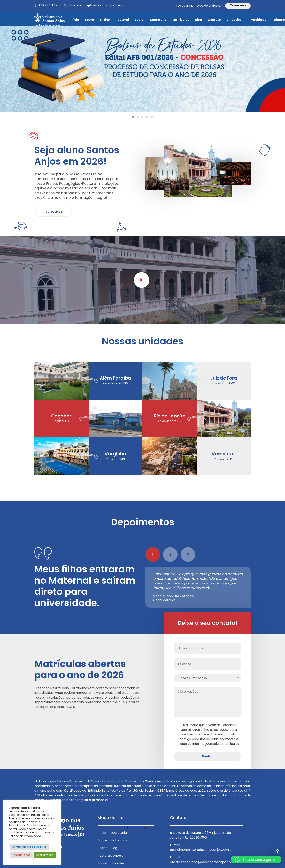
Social (139, 20)
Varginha (115, 454)
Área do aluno (184, 6)
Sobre (89, 20)
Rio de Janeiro (170, 416)
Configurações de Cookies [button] (29, 847)
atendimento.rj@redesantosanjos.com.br (96, 5)
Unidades (234, 20)
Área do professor (209, 6)
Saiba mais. (17, 839)
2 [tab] (170, 554)
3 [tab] (188, 554)
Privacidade (257, 20)
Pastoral (122, 20)
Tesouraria (238, 5)
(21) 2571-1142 (48, 5)
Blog (199, 20)
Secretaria (158, 20)
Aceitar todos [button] (45, 855)
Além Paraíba (116, 378)
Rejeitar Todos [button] (21, 855)
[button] (133, 117)
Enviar (207, 756)
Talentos (152, 833)
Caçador (61, 416)
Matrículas (181, 20)
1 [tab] (153, 554)
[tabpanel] (198, 587)
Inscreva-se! (53, 212)
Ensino (105, 20)
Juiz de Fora (224, 378)
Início (75, 20)
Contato (214, 20)
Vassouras (224, 454)
